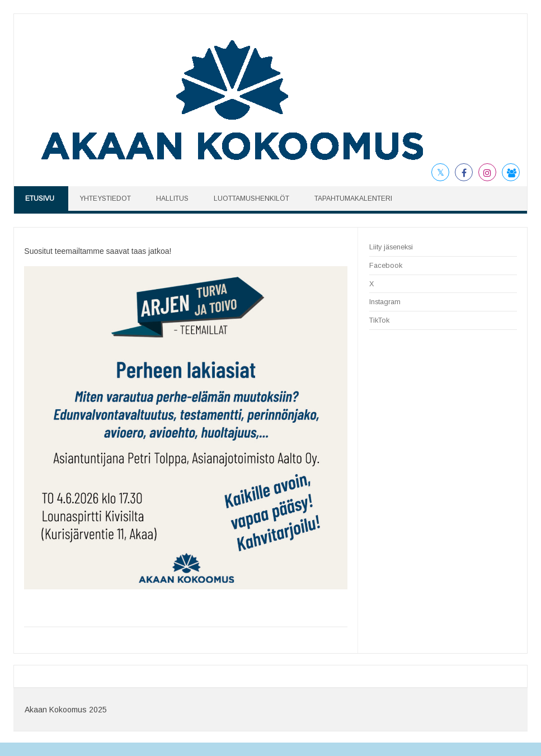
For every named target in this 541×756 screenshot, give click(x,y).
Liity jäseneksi (391, 247)
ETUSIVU (40, 199)
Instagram (385, 302)
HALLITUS (172, 199)
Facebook (386, 265)
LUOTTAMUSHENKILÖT (251, 199)
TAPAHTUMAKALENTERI (353, 199)
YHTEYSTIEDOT (105, 199)
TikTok (379, 320)
